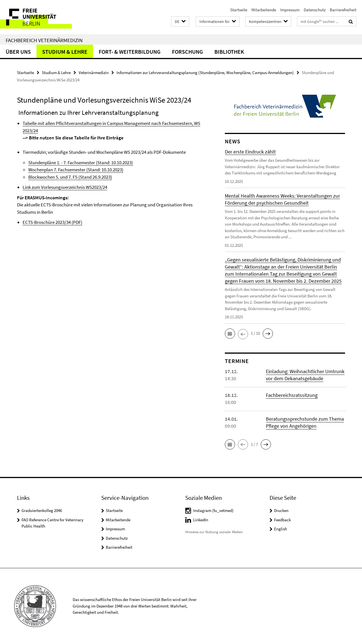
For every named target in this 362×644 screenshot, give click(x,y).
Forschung (188, 52)
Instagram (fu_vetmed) (213, 510)
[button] (180, 22)
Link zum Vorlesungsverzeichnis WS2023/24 (65, 187)
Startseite (239, 10)
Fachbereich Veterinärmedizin (44, 40)
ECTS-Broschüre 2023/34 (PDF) (52, 222)
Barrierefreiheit (343, 10)
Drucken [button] (281, 510)
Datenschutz (315, 10)
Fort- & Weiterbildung (130, 52)
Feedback (282, 520)
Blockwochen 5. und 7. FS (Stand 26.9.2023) (70, 177)
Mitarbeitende (264, 10)
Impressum (290, 10)
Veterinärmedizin (94, 73)
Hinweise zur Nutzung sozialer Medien (214, 532)
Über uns (18, 52)
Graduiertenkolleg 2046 (42, 510)
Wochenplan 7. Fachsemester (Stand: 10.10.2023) (76, 170)
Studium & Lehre (65, 52)
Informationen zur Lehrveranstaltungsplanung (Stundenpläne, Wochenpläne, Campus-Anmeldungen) (205, 73)
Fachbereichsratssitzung (292, 395)
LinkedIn (201, 520)
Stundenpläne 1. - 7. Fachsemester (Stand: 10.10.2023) (81, 163)
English (281, 529)
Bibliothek (229, 52)
